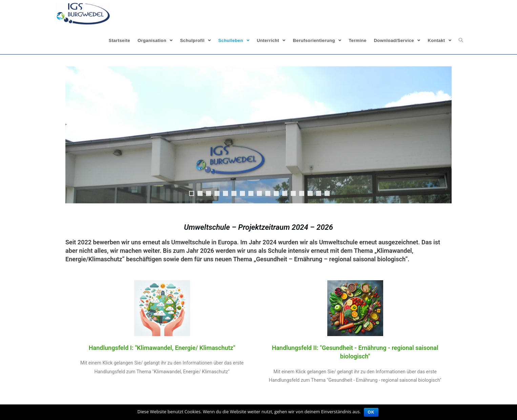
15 (310, 193)
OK (371, 412)
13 (293, 193)
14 (302, 193)
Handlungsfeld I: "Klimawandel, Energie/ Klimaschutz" (162, 348)
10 (268, 193)
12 (285, 193)
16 (319, 193)
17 (327, 193)
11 (276, 193)
